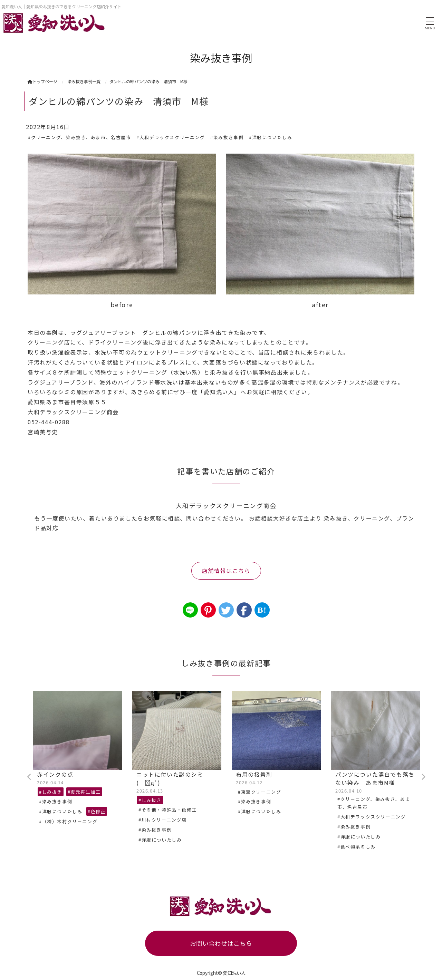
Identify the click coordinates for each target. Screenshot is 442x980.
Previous (29, 777)
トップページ (42, 81)
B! (262, 610)
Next (423, 777)
